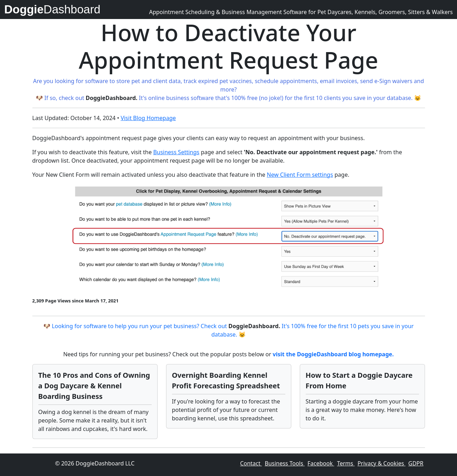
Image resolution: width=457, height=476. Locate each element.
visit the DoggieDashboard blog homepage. (333, 354)
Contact (251, 463)
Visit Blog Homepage (148, 118)
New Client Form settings (300, 175)
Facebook (321, 463)
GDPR (416, 463)
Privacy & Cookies (381, 463)
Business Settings (176, 152)
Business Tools (285, 463)
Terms (346, 463)
